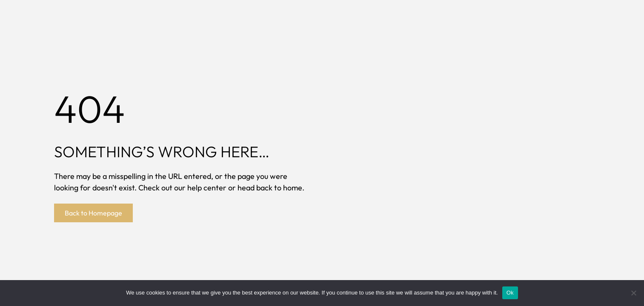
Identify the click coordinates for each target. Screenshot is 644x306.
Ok (510, 293)
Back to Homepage (93, 213)
